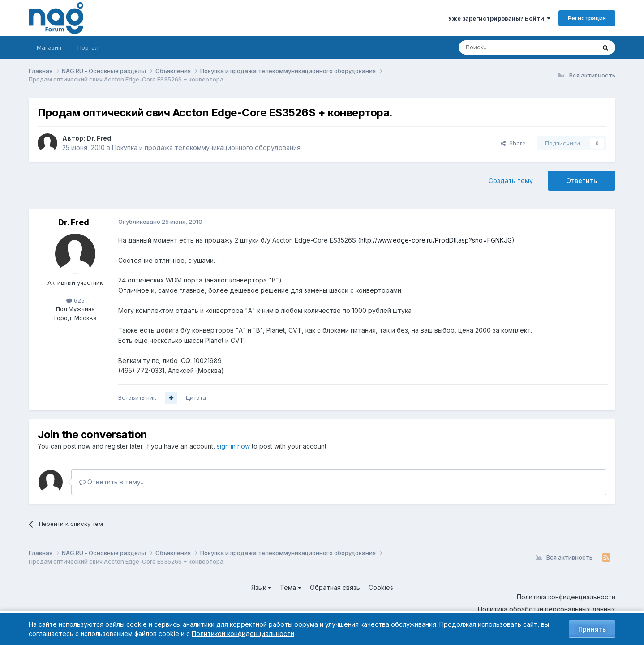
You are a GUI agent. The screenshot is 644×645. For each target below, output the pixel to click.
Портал (88, 47)
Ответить (582, 181)
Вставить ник (137, 397)
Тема (291, 587)
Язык (261, 587)
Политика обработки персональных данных (547, 609)
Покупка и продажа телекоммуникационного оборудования (206, 147)
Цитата (196, 397)
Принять (592, 629)
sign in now (233, 446)
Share (513, 143)
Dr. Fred (99, 138)
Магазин (49, 47)
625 (75, 300)
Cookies (381, 587)
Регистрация (587, 18)
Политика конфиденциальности (566, 597)
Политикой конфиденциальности (243, 634)
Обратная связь (335, 587)
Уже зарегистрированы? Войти (499, 18)
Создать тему (511, 181)
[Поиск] (502, 47)
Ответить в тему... (112, 482)
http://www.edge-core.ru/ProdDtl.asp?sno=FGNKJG (436, 240)
